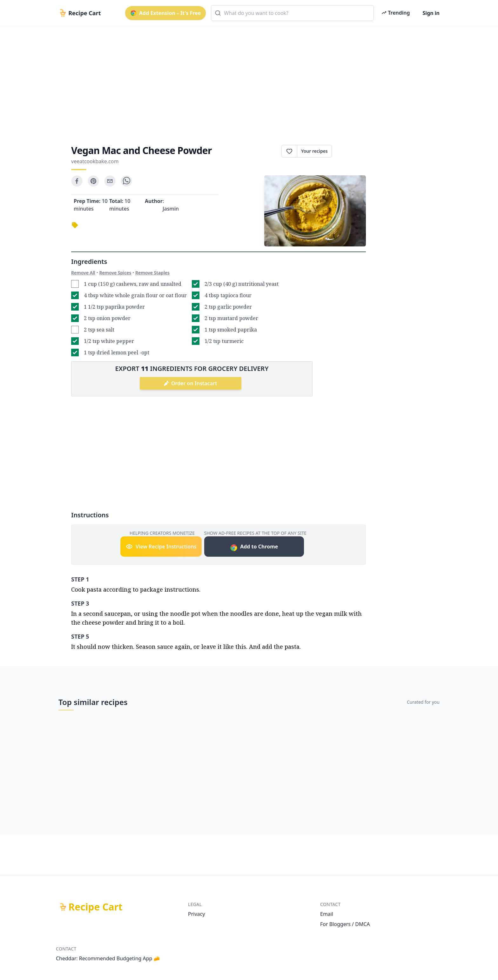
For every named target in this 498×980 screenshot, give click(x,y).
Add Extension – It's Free (165, 13)
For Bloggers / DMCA (345, 924)
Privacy (196, 914)
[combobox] (292, 13)
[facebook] (77, 181)
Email (327, 914)
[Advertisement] (246, 80)
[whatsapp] (126, 181)
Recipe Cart (96, 907)
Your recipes (314, 151)
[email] (110, 181)
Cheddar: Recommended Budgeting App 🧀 (108, 958)
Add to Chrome (254, 547)
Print (349, 151)
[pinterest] (93, 181)
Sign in (431, 13)
